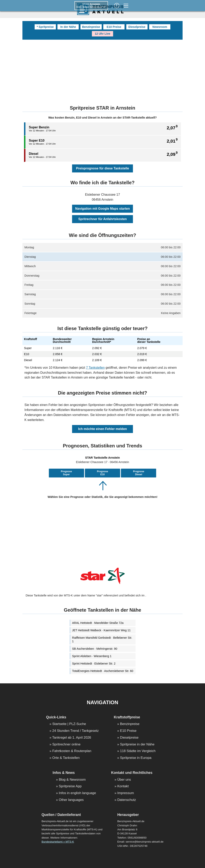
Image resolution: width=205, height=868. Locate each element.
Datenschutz (127, 800)
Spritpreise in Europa (136, 758)
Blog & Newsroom (72, 780)
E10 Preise (114, 27)
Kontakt (123, 786)
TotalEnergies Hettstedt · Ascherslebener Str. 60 (103, 671)
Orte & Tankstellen (66, 758)
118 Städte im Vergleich (138, 751)
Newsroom (160, 27)
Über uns (124, 780)
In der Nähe (68, 27)
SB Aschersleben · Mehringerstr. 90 (95, 649)
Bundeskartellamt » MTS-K (58, 842)
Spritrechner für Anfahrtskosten (102, 219)
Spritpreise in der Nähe (137, 745)
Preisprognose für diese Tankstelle (103, 168)
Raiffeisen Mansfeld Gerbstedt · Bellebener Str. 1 (102, 639)
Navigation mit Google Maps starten (103, 209)
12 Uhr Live (102, 34)
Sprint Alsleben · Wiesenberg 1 (92, 656)
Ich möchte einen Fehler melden (102, 429)
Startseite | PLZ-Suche (69, 724)
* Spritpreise (45, 27)
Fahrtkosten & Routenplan (72, 751)
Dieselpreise (137, 27)
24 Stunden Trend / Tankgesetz (75, 731)
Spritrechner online (66, 745)
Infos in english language (77, 793)
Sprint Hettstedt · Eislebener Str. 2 (94, 664)
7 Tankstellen (95, 368)
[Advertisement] (102, 70)
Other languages (71, 800)
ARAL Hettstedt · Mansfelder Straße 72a (98, 623)
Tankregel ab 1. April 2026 (72, 738)
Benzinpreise (91, 27)
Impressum (126, 793)
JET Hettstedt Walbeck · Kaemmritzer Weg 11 (101, 630)
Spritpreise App (70, 786)
